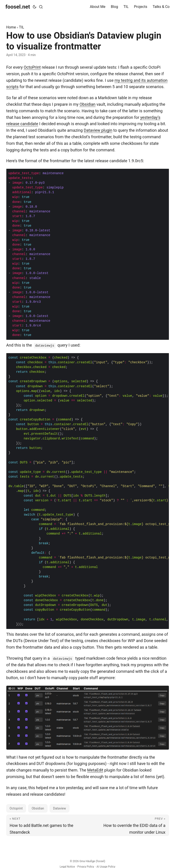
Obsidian (87, 104)
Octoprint (16, 808)
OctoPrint (32, 67)
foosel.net (18, 7)
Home (11, 27)
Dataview (59, 808)
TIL (22, 27)
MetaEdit (95, 770)
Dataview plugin (98, 130)
